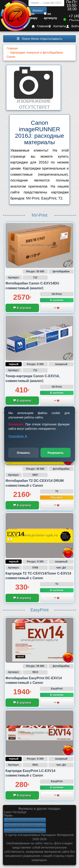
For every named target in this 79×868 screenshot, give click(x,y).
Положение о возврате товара (25, 825)
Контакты (57, 26)
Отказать (23, 453)
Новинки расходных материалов (25, 831)
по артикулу (50, 16)
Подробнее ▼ (18, 436)
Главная (40, 26)
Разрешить (56, 453)
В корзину (22, 308)
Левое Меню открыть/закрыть (39, 39)
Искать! (38, 10)
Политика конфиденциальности (25, 820)
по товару (32, 16)
